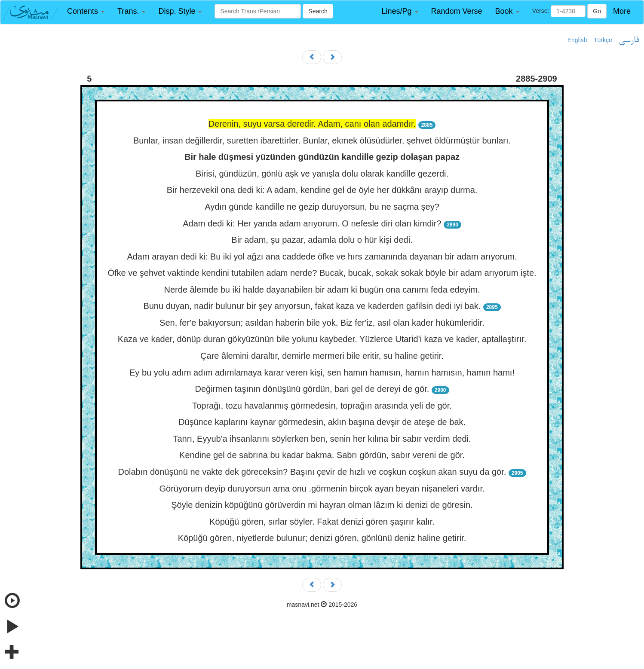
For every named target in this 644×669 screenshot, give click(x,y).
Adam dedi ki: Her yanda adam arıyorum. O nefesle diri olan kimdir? (312, 223)
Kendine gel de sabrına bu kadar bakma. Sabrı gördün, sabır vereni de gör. (322, 455)
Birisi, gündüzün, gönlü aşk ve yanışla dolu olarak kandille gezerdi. (322, 174)
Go (597, 11)
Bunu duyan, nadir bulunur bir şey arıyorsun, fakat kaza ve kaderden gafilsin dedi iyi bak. (312, 306)
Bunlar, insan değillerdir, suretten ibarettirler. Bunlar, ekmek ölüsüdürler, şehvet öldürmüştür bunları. (322, 141)
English (577, 40)
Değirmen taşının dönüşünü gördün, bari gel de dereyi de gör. (312, 389)
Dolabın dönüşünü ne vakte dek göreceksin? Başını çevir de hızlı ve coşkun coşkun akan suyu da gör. (312, 472)
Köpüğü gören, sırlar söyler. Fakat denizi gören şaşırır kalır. (322, 522)
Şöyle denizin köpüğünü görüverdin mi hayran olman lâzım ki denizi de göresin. (322, 505)
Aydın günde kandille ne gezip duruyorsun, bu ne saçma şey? (322, 207)
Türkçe (603, 40)
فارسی (629, 40)
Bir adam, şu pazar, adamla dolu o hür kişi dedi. (322, 240)
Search (318, 11)
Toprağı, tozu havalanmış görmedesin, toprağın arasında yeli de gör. (322, 406)
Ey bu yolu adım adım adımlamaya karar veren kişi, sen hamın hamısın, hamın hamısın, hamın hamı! (322, 373)
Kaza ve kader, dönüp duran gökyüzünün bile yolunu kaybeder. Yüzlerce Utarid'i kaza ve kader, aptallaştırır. (322, 339)
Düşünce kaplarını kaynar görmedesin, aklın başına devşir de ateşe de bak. (322, 422)
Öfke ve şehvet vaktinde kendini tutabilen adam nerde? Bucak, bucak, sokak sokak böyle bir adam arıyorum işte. (322, 273)
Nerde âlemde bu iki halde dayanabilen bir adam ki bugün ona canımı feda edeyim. (322, 290)
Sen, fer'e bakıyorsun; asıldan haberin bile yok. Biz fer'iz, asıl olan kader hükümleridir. (322, 323)
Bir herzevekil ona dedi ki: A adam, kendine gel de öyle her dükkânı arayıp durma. (322, 190)
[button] (86, 11)
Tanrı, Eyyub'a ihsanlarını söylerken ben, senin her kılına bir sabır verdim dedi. (322, 439)
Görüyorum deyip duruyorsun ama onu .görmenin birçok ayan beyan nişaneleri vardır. (322, 489)
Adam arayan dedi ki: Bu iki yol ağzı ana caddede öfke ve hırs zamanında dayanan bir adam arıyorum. (322, 257)
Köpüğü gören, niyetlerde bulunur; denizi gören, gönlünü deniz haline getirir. (322, 538)
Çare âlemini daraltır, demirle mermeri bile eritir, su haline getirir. (322, 356)
